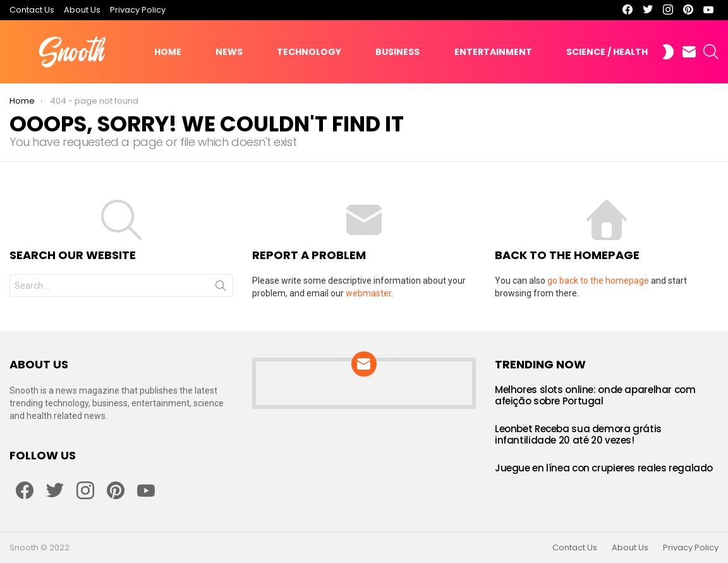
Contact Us (32, 10)
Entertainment (493, 52)
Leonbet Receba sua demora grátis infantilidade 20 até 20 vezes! (578, 434)
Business (397, 52)
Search (221, 288)
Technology (309, 52)
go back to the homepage (598, 281)
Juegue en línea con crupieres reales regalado (604, 468)
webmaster (368, 293)
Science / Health (607, 52)
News (229, 52)
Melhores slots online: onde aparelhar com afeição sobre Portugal (595, 395)
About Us (82, 10)
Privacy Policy (138, 10)
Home (168, 52)
